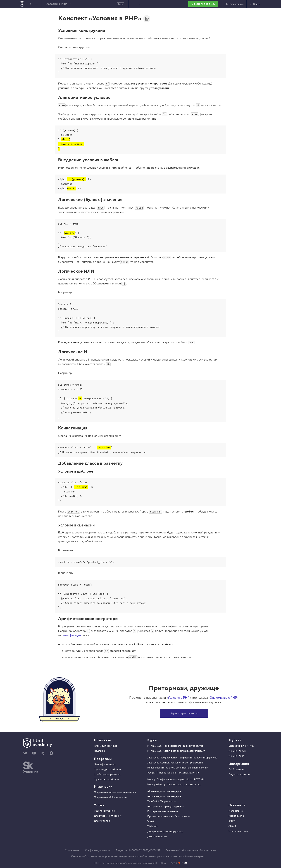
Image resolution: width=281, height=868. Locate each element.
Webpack (153, 826)
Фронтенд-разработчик (108, 770)
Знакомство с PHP (223, 698)
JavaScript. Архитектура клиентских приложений (175, 763)
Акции (232, 826)
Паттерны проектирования (163, 811)
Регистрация (234, 4)
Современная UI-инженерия (110, 797)
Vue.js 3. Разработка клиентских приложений (173, 773)
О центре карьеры (239, 775)
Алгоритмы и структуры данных (166, 806)
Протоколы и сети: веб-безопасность (169, 816)
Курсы (152, 740)
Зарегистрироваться (184, 714)
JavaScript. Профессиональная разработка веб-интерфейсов (182, 758)
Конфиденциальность (98, 850)
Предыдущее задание (34, 4)
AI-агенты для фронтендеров (164, 791)
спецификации (71, 635)
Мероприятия (236, 816)
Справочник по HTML (241, 746)
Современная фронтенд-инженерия (115, 792)
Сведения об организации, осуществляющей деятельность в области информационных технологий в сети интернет (138, 856)
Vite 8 (151, 821)
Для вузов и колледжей (107, 816)
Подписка (100, 751)
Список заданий (136, 4)
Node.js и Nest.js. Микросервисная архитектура (174, 785)
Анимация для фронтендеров (164, 796)
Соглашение (72, 850)
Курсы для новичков (106, 746)
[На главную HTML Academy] (22, 4)
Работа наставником (106, 811)
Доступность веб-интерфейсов (165, 832)
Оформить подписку (203, 4)
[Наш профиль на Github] (179, 863)
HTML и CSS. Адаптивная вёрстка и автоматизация (176, 751)
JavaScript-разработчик (107, 775)
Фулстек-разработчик (107, 780)
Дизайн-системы (157, 837)
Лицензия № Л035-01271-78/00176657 (138, 850)
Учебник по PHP (238, 756)
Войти (255, 4)
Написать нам (236, 811)
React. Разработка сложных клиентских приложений (178, 768)
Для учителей (102, 821)
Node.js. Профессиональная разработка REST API (176, 780)
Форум (232, 821)
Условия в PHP (179, 698)
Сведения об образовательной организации (191, 850)
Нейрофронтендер (105, 765)
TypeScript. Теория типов (161, 801)
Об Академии (236, 770)
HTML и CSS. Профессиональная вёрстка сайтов (175, 746)
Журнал (235, 740)
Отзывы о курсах (238, 831)
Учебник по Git (237, 751)
